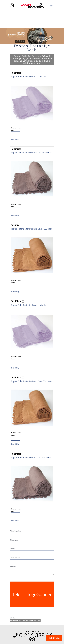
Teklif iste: (16, 73)
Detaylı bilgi (15, 139)
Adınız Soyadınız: (16, 531)
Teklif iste (54, 638)
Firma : (12, 549)
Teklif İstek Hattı (32, 631)
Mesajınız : (14, 566)
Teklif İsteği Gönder (32, 594)
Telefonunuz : (14, 540)
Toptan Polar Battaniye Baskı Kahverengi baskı (32, 153)
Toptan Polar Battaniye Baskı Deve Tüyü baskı (32, 229)
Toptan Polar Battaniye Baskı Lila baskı (29, 76)
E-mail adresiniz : (16, 558)
